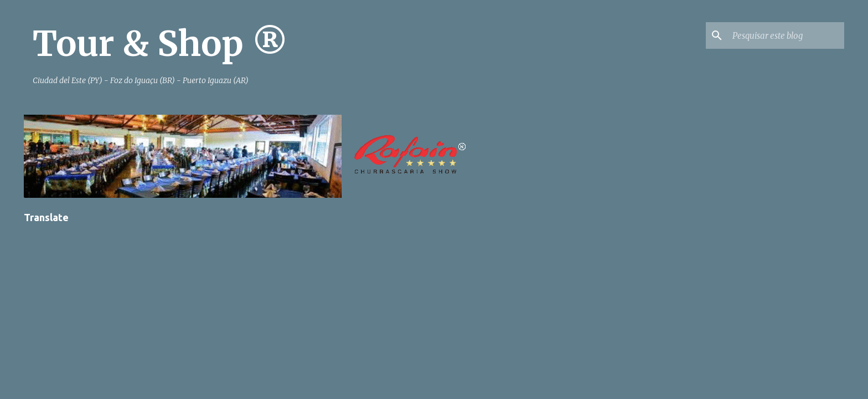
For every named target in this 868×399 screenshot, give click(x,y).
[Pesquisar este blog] (786, 35)
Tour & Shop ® (160, 44)
